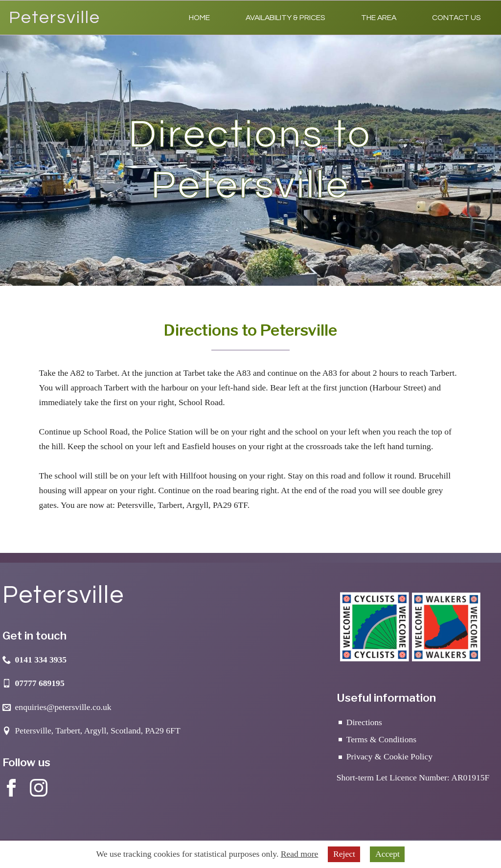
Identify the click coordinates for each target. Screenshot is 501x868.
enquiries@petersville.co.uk (63, 707)
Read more (300, 854)
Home (199, 18)
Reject (344, 854)
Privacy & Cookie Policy (389, 756)
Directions (364, 722)
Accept (387, 854)
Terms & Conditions (381, 739)
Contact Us (456, 18)
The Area (379, 18)
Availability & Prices (285, 18)
